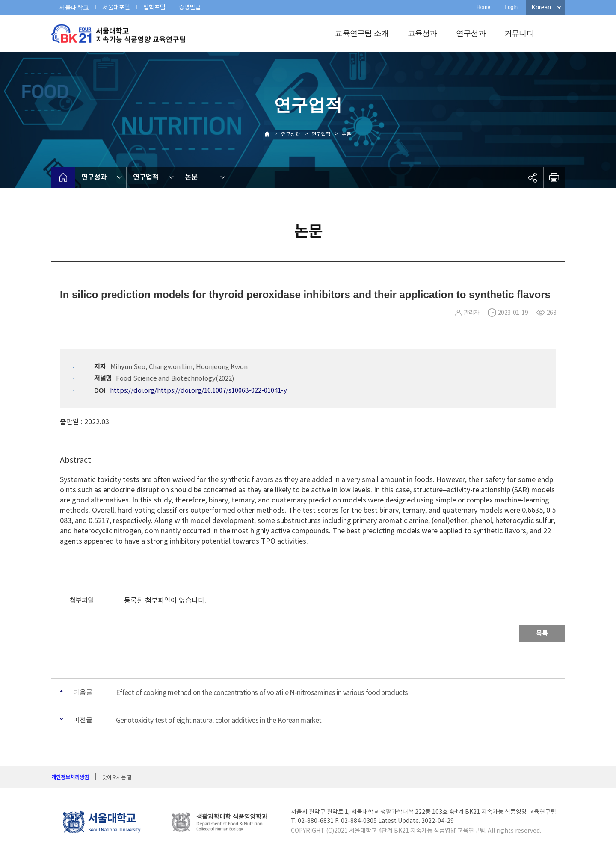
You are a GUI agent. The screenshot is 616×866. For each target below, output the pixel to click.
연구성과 (471, 33)
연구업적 (321, 134)
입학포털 (154, 7)
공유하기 (533, 177)
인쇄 (554, 177)
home (63, 177)
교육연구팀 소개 (362, 33)
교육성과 (422, 33)
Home (483, 7)
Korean (541, 7)
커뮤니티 (519, 33)
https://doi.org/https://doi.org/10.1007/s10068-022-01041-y (198, 390)
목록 (542, 633)
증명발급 (190, 7)
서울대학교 (74, 7)
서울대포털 (116, 7)
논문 (346, 134)
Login (511, 7)
